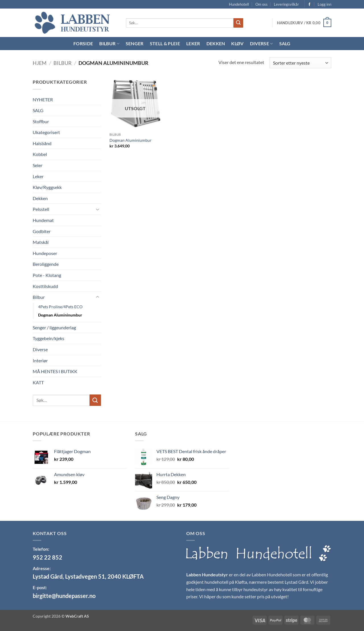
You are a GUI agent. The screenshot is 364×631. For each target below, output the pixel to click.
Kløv (237, 43)
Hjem (40, 63)
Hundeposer (45, 253)
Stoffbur (41, 121)
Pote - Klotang (47, 275)
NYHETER (43, 99)
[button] (324, 4)
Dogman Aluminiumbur (131, 140)
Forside (83, 43)
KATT (38, 382)
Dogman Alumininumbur (60, 315)
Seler (38, 165)
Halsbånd (42, 143)
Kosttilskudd (45, 286)
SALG (38, 110)
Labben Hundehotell (272, 575)
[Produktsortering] (300, 63)
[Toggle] (98, 209)
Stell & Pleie (165, 43)
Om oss (261, 4)
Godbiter (42, 231)
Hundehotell (239, 4)
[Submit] (238, 23)
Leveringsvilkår (286, 4)
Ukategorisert (46, 132)
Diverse (261, 44)
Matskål (41, 242)
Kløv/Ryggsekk (47, 187)
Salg (285, 43)
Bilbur (109, 44)
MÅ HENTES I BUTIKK (55, 371)
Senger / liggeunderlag (54, 327)
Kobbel (40, 154)
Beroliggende (46, 264)
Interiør (40, 360)
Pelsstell (41, 209)
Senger (135, 43)
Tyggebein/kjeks (48, 338)
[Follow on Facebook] (309, 5)
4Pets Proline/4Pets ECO (60, 307)
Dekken (216, 43)
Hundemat (43, 220)
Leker (193, 43)
